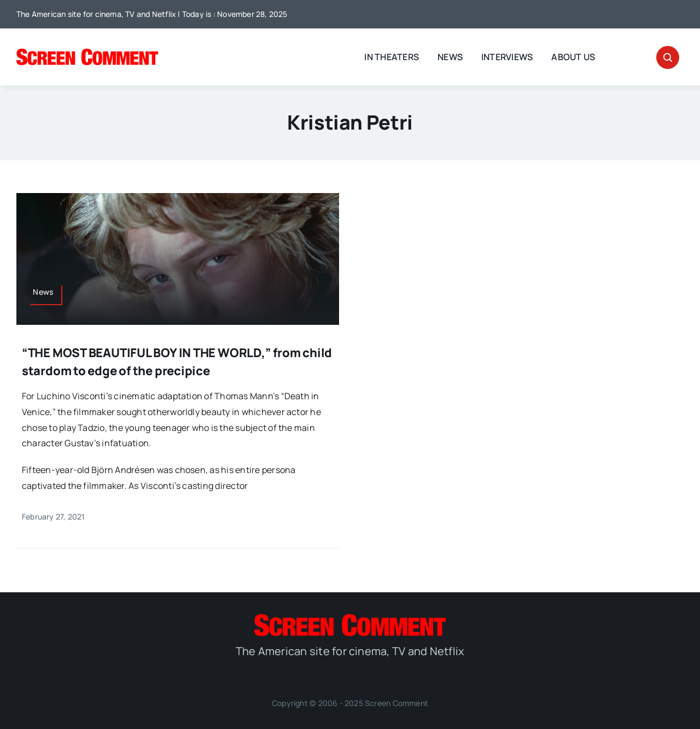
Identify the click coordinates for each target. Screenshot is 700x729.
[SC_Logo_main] (87, 53)
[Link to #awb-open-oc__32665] (668, 57)
